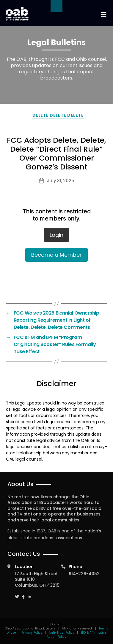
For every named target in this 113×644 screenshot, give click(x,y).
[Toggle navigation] (103, 15)
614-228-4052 (84, 574)
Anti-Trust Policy (62, 633)
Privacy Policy (32, 633)
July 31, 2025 (61, 181)
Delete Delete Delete (58, 115)
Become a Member (56, 255)
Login (56, 235)
